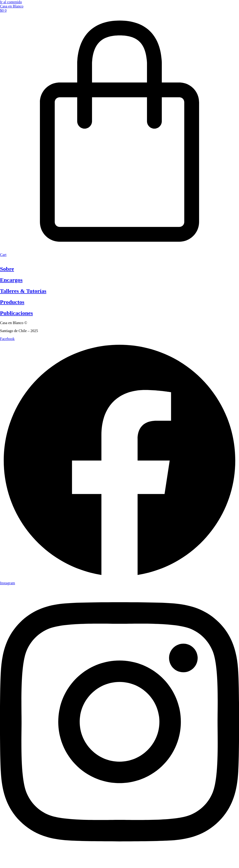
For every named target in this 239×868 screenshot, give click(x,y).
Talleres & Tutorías (23, 291)
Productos (12, 302)
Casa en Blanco (12, 6)
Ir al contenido (11, 2)
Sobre (7, 269)
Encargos (11, 280)
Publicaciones (16, 313)
